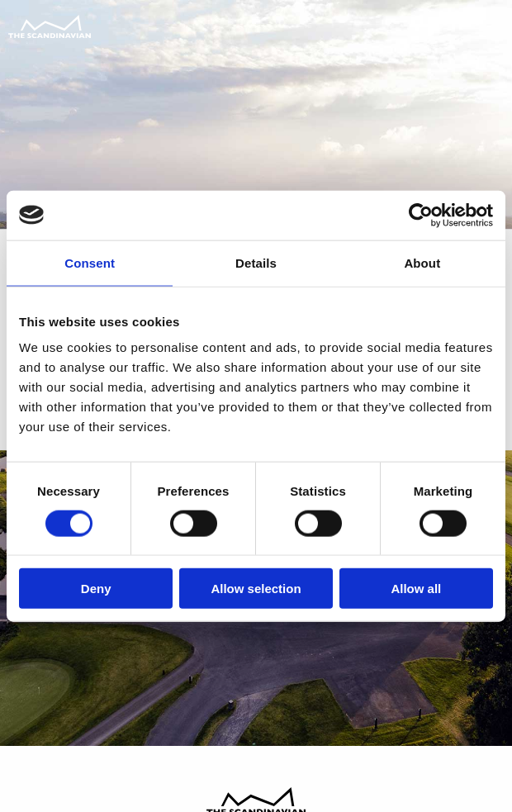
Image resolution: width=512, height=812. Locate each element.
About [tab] (422, 262)
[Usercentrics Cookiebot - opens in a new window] (421, 215)
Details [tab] (256, 262)
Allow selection (256, 589)
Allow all (416, 589)
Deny (96, 589)
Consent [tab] (90, 262)
